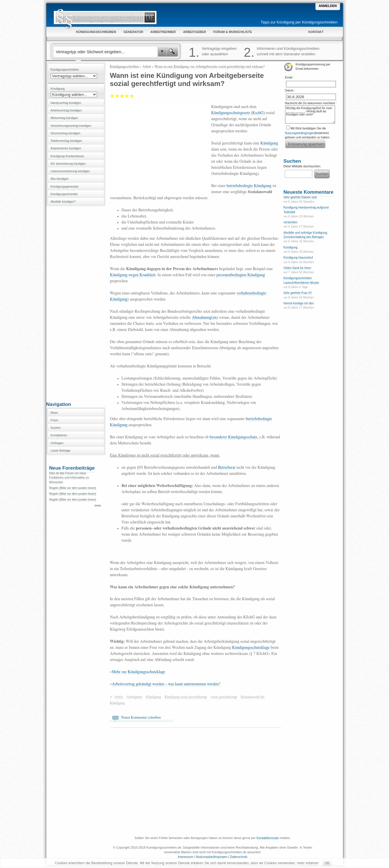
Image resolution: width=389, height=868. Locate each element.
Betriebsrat (227, 468)
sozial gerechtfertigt (224, 697)
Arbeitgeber (134, 697)
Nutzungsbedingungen (300, 133)
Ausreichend (117, 96)
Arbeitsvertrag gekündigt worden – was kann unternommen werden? (166, 684)
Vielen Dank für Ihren (297, 268)
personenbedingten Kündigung (241, 275)
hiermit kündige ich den (299, 303)
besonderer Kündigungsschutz (233, 437)
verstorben (291, 222)
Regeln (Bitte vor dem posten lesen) (73, 488)
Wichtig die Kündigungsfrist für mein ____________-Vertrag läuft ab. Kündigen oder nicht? (310, 115)
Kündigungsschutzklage (251, 648)
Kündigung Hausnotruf (298, 258)
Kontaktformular (268, 838)
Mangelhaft (112, 96)
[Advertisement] (76, 303)
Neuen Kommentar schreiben (141, 717)
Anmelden (328, 6)
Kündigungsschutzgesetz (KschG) (238, 113)
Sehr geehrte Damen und (300, 197)
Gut (127, 96)
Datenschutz (239, 857)
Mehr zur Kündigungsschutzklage (138, 672)
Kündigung (269, 143)
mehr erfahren (308, 863)
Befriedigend (122, 96)
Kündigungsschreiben (124, 67)
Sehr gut (132, 96)
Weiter (98, 506)
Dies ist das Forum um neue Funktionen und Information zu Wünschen (69, 478)
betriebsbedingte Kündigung (249, 186)
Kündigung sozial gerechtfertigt (186, 697)
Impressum (186, 857)
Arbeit (147, 67)
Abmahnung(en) (205, 318)
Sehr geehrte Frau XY (298, 293)
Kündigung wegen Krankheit (133, 275)
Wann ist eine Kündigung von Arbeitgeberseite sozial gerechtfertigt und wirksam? (210, 67)
